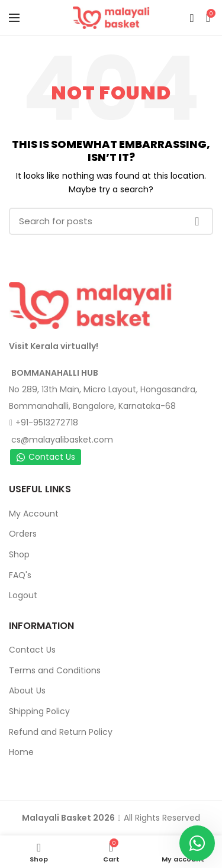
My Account (34, 514)
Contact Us (46, 457)
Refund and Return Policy (61, 732)
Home (21, 752)
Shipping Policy (39, 711)
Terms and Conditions (55, 670)
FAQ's (20, 575)
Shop (19, 554)
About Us (27, 690)
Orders (23, 534)
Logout (23, 595)
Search (197, 221)
